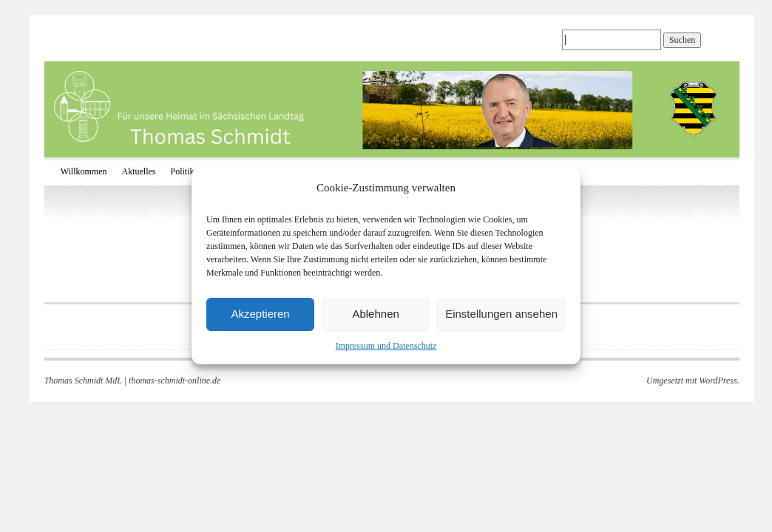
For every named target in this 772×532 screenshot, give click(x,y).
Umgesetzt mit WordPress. (693, 381)
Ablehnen (375, 314)
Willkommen (84, 171)
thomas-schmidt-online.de (175, 381)
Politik (183, 171)
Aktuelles (139, 171)
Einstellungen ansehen (501, 314)
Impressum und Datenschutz (386, 346)
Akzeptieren (260, 314)
